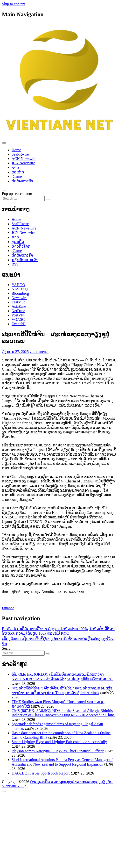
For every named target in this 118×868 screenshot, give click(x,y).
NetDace (18, 311)
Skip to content (14, 4)
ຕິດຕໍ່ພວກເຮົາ (22, 181)
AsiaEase (19, 306)
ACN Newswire (24, 159)
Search (7, 649)
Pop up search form (17, 194)
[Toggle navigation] (4, 143)
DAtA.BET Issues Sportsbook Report (41, 774)
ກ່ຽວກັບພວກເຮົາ (25, 260)
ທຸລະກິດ (18, 172)
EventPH (19, 324)
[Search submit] (48, 200)
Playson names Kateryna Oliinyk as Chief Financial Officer (58, 751)
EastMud (19, 302)
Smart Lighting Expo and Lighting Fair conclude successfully (59, 742)
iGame (17, 176)
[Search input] (23, 198)
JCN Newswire (23, 163)
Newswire (19, 298)
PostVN (18, 315)
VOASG (18, 319)
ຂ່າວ (15, 168)
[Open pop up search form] (4, 191)
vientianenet (39, 352)
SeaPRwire (20, 154)
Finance (8, 608)
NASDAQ (20, 289)
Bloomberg (20, 293)
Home (16, 150)
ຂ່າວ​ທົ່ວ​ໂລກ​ (21, 246)
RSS (15, 264)
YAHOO (18, 285)
